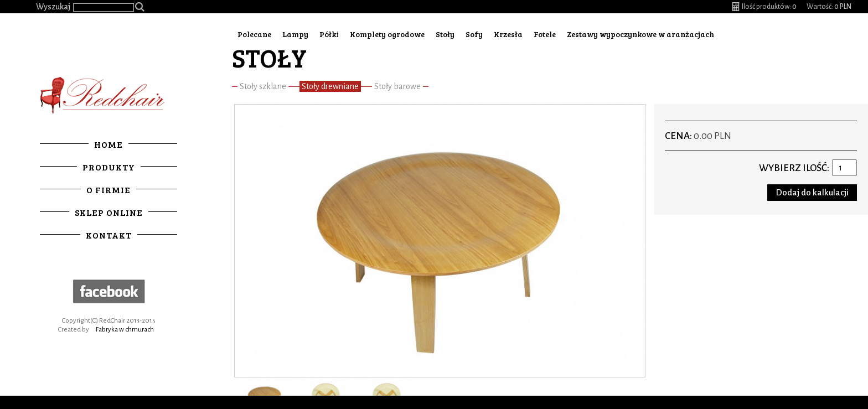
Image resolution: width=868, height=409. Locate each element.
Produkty (109, 167)
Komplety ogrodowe (387, 34)
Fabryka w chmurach (125, 330)
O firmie (108, 190)
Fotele (545, 34)
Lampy (295, 34)
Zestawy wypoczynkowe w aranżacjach (640, 34)
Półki (329, 34)
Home (108, 144)
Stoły (445, 34)
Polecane (254, 34)
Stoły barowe (397, 86)
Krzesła (508, 34)
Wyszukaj (53, 7)
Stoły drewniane (330, 86)
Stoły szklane (263, 86)
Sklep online (109, 212)
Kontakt (109, 235)
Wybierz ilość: (794, 168)
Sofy (474, 34)
